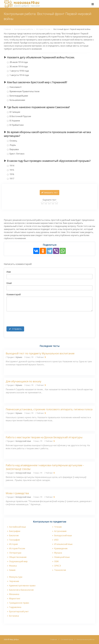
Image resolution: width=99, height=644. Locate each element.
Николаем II (14, 87)
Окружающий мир (17, 561)
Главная (7, 29)
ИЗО (55, 540)
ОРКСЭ (56, 566)
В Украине (13, 121)
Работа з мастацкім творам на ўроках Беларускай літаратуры (44, 437)
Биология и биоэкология (20, 590)
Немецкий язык (61, 557)
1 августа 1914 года (18, 75)
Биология (12, 535)
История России (43, 29)
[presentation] (26, 319)
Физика (11, 566)
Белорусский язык (62, 535)
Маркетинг (13, 598)
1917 (11, 179)
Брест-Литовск (16, 154)
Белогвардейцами (17, 96)
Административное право (21, 586)
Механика (13, 594)
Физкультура (14, 577)
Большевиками (16, 100)
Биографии (13, 531)
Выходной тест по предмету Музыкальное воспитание (40, 353)
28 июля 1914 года (17, 62)
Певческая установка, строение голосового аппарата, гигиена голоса (49, 409)
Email (9, 283)
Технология (59, 570)
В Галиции (14, 112)
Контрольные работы (24, 29)
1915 (11, 170)
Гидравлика (14, 607)
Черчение (13, 581)
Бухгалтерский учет (18, 611)
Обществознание (16, 557)
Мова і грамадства (17, 493)
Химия (11, 570)
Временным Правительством (23, 91)
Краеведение (59, 548)
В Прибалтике (15, 125)
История (12, 544)
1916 (11, 174)
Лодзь (11, 145)
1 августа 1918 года (18, 71)
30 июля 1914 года (17, 66)
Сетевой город (67, 639)
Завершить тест (49, 192)
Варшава (13, 149)
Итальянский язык (62, 544)
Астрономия (59, 531)
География (13, 540)
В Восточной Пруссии (19, 116)
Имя (9, 272)
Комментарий (14, 294)
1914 (11, 166)
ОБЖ (55, 561)
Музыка (57, 553)
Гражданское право (18, 603)
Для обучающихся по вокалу (23, 381)
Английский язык (16, 527)
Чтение (57, 527)
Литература (14, 553)
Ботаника (13, 616)
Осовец (12, 141)
